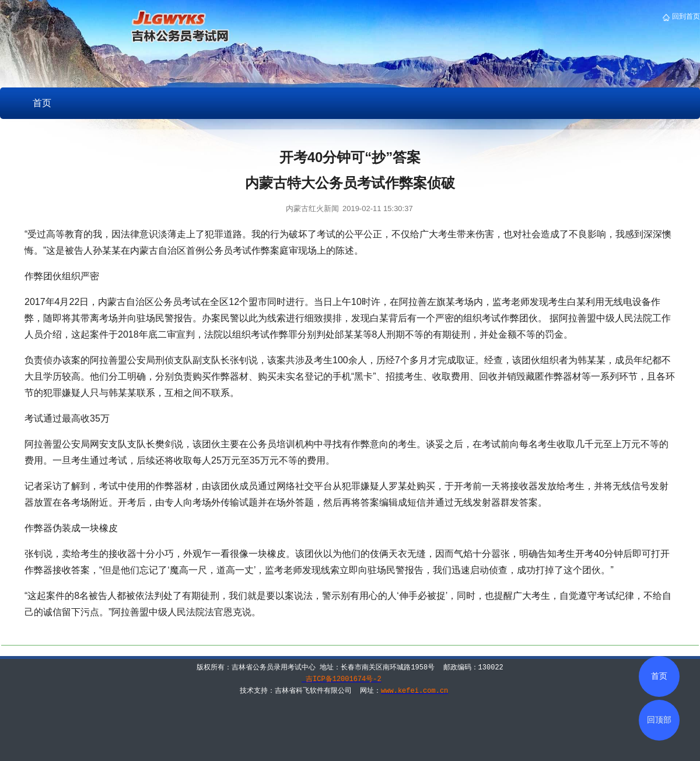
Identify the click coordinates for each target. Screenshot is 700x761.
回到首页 (685, 16)
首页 (42, 103)
